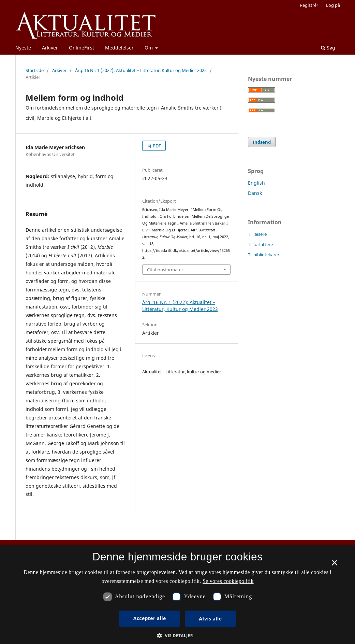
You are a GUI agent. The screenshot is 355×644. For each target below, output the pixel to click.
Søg (328, 48)
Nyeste (23, 48)
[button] (177, 636)
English (256, 183)
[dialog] (177, 595)
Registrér (309, 5)
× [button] (334, 565)
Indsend (262, 142)
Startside (35, 70)
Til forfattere (260, 244)
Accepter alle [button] (150, 618)
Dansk (255, 193)
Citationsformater (165, 270)
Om (149, 48)
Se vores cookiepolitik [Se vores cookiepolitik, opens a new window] (228, 581)
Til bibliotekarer (264, 255)
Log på (333, 5)
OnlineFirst (82, 48)
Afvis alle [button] (210, 619)
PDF (156, 146)
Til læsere (257, 234)
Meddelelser (119, 48)
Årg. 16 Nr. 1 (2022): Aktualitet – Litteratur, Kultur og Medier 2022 (141, 70)
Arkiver (50, 48)
